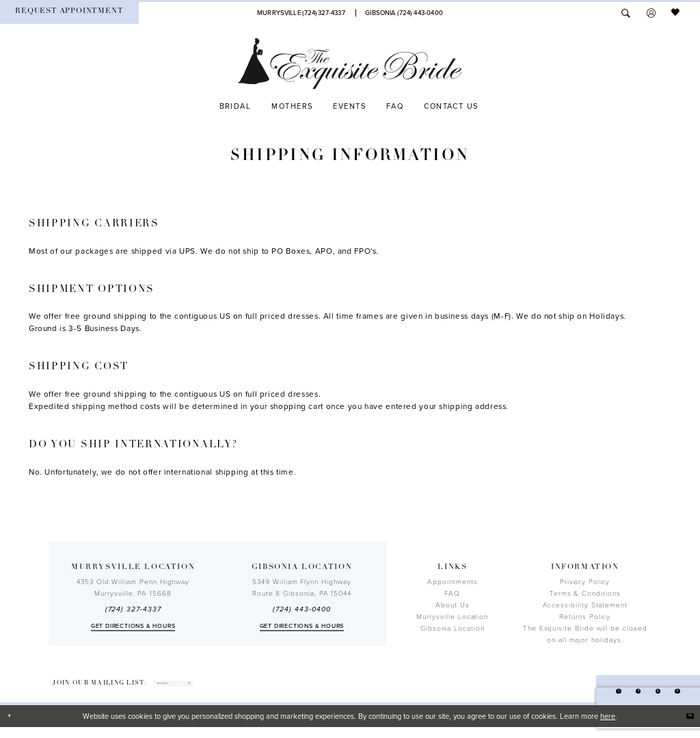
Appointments (452, 582)
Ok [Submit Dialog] (683, 726)
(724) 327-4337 (133, 609)
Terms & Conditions (585, 594)
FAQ (452, 594)
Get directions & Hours (133, 626)
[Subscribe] (260, 689)
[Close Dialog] (15, 727)
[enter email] (212, 689)
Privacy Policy (585, 582)
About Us (453, 605)
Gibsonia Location (453, 629)
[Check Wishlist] (676, 13)
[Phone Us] (301, 13)
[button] (651, 13)
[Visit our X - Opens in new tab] (585, 697)
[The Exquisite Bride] (350, 64)
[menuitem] (69, 13)
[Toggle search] (626, 13)
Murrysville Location (452, 617)
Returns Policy (585, 617)
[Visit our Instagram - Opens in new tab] (643, 697)
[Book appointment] (69, 13)
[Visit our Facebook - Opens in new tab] (614, 697)
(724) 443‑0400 (302, 609)
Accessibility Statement (585, 605)
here (608, 727)
